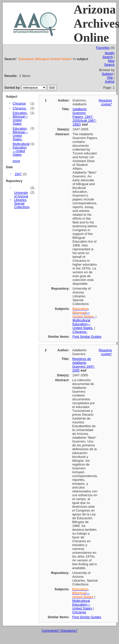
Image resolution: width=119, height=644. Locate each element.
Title (110, 78)
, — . (84, 313)
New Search (109, 63)
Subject (107, 74)
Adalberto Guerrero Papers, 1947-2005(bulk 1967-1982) (85, 117)
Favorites (103, 48)
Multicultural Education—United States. (83, 324)
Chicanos (19, 104)
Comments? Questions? (59, 631)
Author (110, 81)
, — (83, 593)
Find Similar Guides (87, 337)
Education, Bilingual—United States (20, 118)
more (16, 161)
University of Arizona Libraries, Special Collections (22, 200)
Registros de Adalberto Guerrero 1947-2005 (83, 365)
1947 (18, 174)
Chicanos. (20, 108)
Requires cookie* (105, 102)
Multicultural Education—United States (21, 149)
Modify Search (109, 55)
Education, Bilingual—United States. (20, 134)
